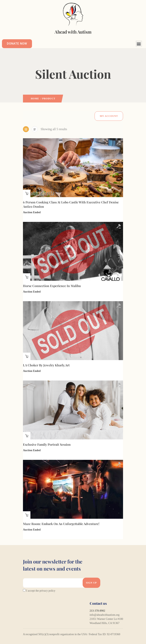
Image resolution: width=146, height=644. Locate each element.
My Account (109, 116)
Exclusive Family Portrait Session (47, 444)
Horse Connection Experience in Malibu (52, 286)
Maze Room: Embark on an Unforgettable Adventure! (61, 524)
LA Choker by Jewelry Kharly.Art (46, 365)
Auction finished (27, 193)
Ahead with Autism (73, 32)
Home (35, 99)
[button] (139, 44)
